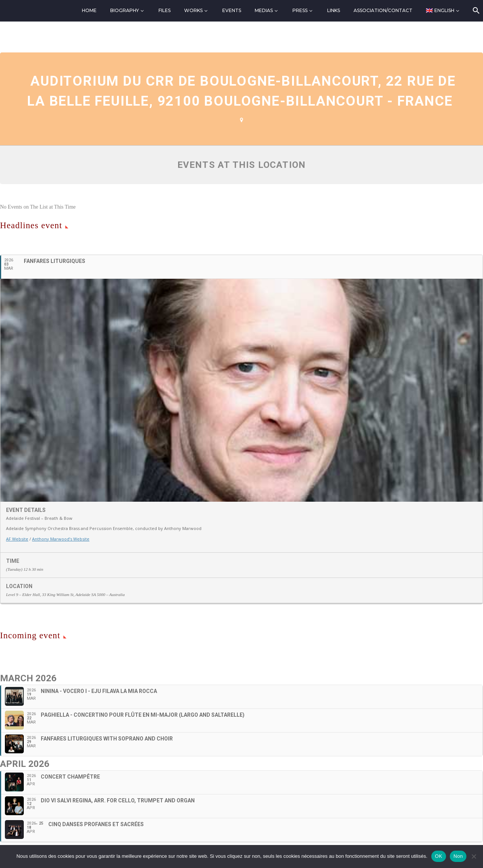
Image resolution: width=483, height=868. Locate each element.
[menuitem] (443, 11)
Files (165, 10)
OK (439, 856)
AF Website (17, 539)
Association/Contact (383, 10)
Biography (125, 10)
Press (300, 10)
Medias (264, 10)
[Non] (474, 856)
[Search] (476, 11)
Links (334, 10)
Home (89, 10)
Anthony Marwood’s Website (61, 539)
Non (458, 856)
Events (232, 10)
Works (193, 10)
